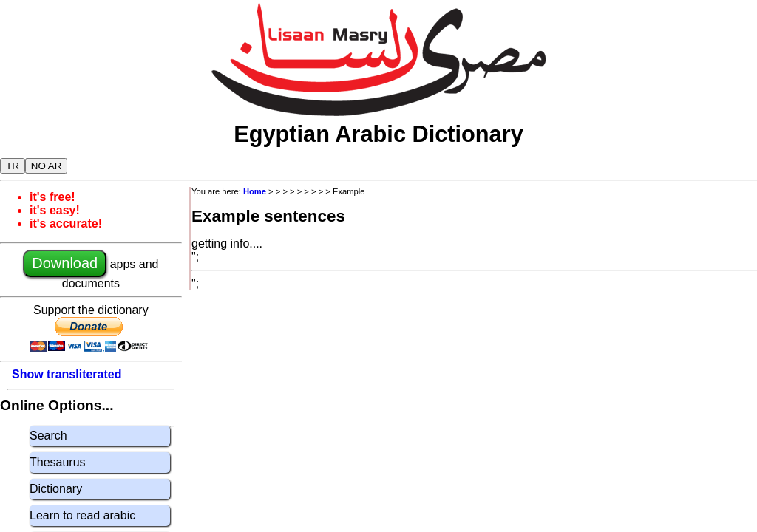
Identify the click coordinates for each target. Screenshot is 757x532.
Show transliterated (67, 374)
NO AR (46, 166)
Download (65, 263)
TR (13, 166)
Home (255, 191)
